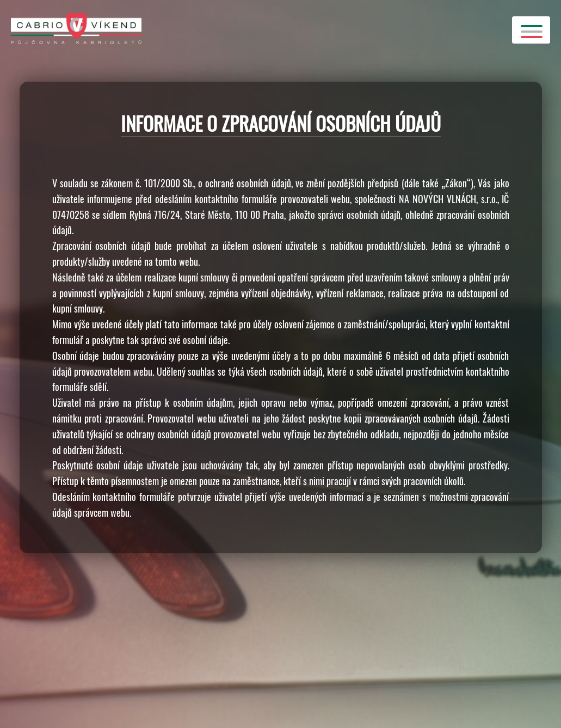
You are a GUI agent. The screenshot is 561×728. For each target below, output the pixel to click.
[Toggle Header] (531, 30)
